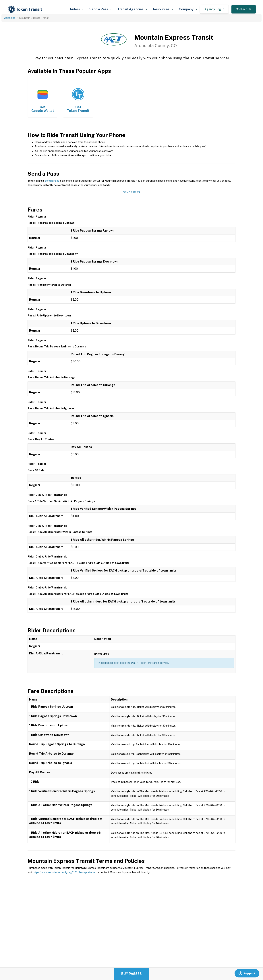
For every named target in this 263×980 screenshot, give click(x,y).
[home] (26, 9)
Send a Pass (52, 181)
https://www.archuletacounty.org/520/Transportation (65, 872)
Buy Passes (131, 974)
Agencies (10, 18)
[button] (77, 9)
